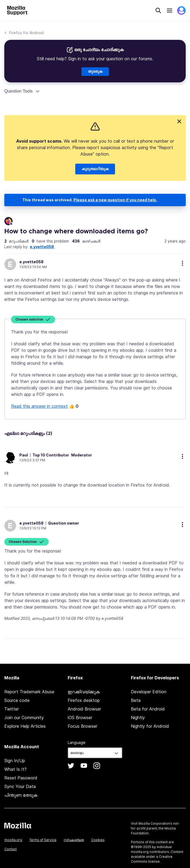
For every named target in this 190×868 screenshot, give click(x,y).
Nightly (138, 718)
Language (77, 742)
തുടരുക (95, 72)
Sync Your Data (20, 786)
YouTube (84, 766)
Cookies (98, 840)
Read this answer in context (39, 406)
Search (158, 10)
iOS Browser (80, 718)
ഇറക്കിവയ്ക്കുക (84, 692)
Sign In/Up (15, 761)
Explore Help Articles (25, 726)
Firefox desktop (84, 700)
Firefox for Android (26, 33)
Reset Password (21, 778)
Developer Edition (149, 692)
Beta (136, 700)
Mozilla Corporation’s (155, 823)
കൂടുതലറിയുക (95, 169)
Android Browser (84, 709)
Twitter (12, 709)
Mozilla (18, 825)
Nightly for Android (150, 726)
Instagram (97, 766)
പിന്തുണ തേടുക (21, 795)
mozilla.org (13, 840)
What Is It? (15, 769)
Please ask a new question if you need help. (115, 200)
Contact (10, 849)
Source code (17, 700)
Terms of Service (43, 840)
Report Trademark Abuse (29, 692)
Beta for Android (148, 709)
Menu (170, 10)
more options (182, 263)
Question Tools (19, 91)
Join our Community (24, 718)
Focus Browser (83, 726)
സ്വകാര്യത (74, 840)
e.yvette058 (42, 247)
